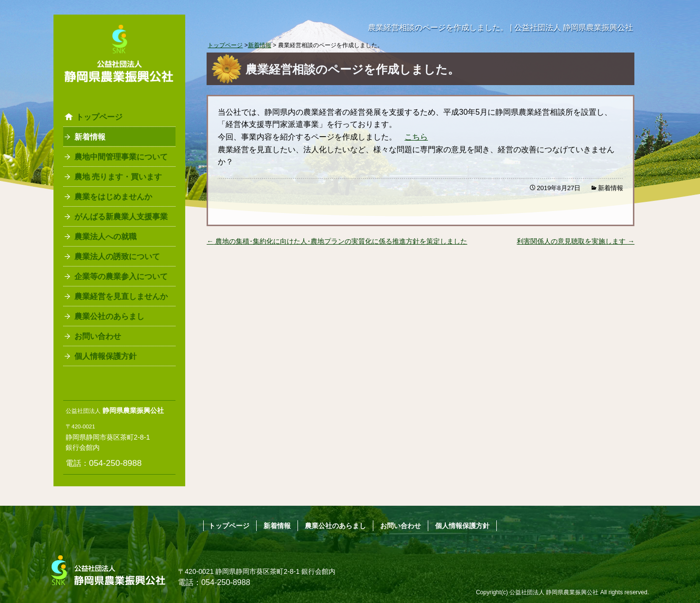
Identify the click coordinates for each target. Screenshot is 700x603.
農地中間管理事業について (121, 157)
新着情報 (90, 137)
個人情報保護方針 (105, 356)
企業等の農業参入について (121, 276)
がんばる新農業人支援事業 (121, 217)
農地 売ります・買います (118, 177)
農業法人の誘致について (117, 257)
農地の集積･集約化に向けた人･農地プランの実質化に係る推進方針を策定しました (337, 241)
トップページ (99, 117)
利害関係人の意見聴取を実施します (576, 241)
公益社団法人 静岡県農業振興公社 (554, 592)
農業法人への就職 (105, 237)
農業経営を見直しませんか (121, 296)
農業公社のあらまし (109, 316)
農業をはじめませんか (113, 197)
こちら (416, 137)
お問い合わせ (98, 336)
